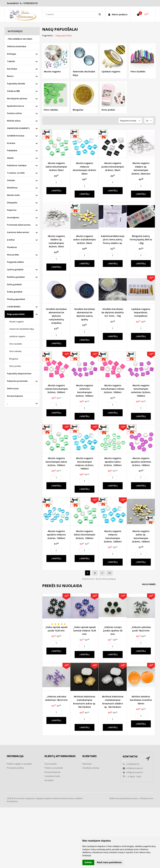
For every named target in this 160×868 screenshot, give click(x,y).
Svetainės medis (52, 776)
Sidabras (13, 91)
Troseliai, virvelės (16, 173)
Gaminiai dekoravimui (18, 232)
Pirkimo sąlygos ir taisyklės (19, 764)
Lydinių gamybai (15, 269)
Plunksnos (12, 247)
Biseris (10, 76)
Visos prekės (149, 584)
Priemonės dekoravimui (19, 225)
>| (110, 573)
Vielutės (11, 180)
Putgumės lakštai (15, 262)
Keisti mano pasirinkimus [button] (109, 862)
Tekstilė (11, 61)
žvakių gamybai (15, 292)
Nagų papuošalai (16, 314)
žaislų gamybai (14, 284)
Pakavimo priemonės (17, 381)
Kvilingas (12, 54)
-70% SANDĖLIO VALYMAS (20, 39)
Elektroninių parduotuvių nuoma (124, 798)
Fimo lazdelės (16, 344)
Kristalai (11, 143)
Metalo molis (13, 195)
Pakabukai (12, 150)
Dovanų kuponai (15, 396)
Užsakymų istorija (91, 768)
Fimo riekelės (16, 351)
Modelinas (12, 188)
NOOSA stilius (14, 121)
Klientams (90, 756)
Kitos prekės (13, 255)
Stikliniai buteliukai (17, 46)
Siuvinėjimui (13, 217)
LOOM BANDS (14, 307)
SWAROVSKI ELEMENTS (18, 128)
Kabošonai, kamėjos (17, 165)
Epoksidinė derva (16, 106)
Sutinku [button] (88, 862)
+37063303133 (29, 3)
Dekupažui (12, 203)
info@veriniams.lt (133, 768)
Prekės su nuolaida (54, 768)
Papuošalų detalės (16, 84)
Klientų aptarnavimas (60, 756)
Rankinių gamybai (16, 277)
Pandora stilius (14, 113)
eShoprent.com (146, 798)
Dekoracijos (13, 388)
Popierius (12, 210)
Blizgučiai (14, 359)
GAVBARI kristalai (16, 136)
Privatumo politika (15, 768)
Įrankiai (11, 240)
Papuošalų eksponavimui (19, 373)
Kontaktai (49, 780)
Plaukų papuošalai (16, 299)
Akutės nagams (17, 322)
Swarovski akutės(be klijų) (22, 329)
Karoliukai (12, 69)
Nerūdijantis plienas (17, 98)
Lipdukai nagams (17, 336)
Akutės (10, 158)
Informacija (15, 756)
